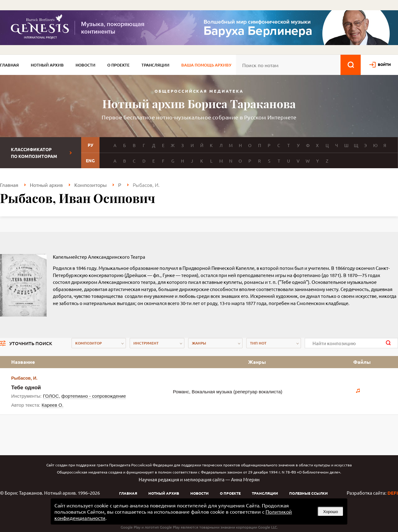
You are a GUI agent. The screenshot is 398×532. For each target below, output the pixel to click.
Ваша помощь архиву (206, 65)
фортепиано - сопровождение (93, 396)
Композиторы (90, 185)
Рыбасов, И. (24, 378)
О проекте (118, 65)
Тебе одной (26, 388)
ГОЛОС (51, 396)
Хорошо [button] (331, 512)
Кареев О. (53, 405)
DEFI (393, 493)
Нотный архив (47, 65)
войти (384, 64)
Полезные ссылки (308, 493)
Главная (9, 65)
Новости (86, 65)
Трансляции (155, 65)
